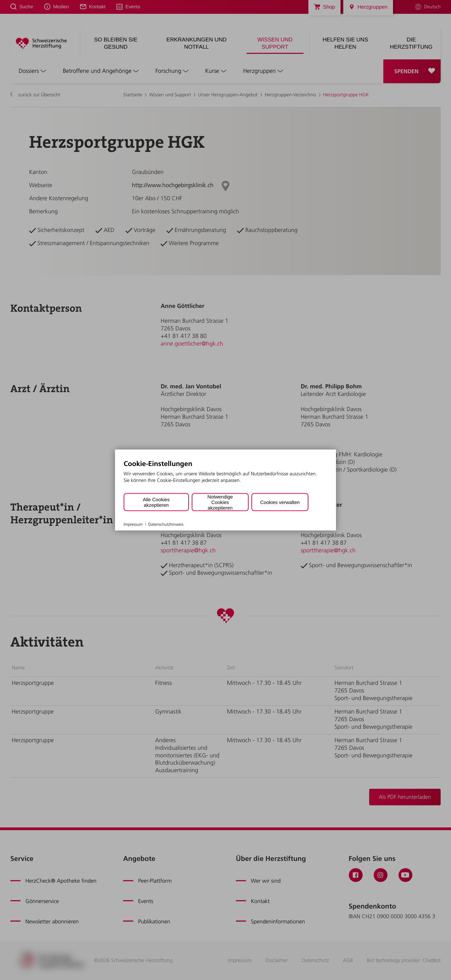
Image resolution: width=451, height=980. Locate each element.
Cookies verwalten (280, 502)
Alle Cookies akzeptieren (156, 502)
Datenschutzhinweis (166, 524)
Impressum (133, 524)
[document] (225, 476)
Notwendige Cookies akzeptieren (220, 502)
